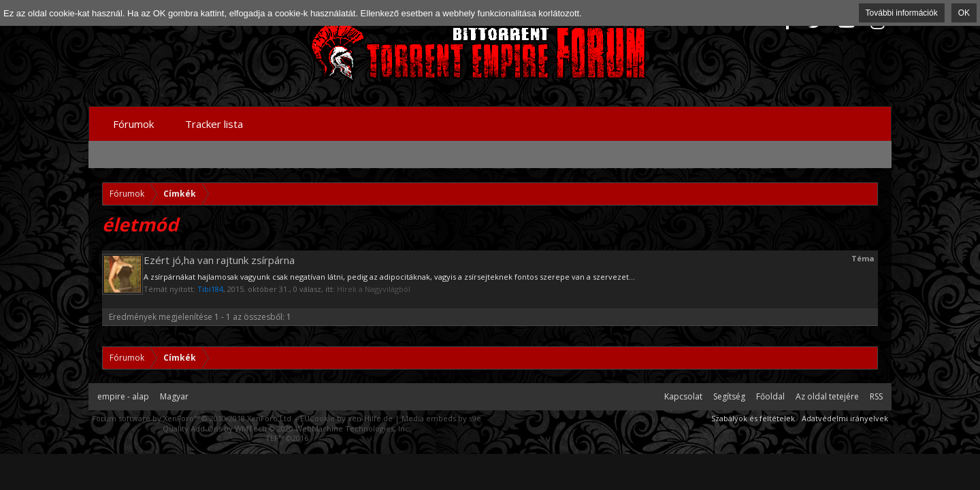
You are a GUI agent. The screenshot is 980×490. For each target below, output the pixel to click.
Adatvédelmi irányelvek (845, 418)
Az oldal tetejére (827, 396)
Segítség (729, 396)
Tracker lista (214, 124)
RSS (876, 396)
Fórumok (133, 124)
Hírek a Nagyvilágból (374, 289)
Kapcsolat (683, 396)
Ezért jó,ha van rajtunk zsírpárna (219, 260)
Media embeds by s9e (441, 418)
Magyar (174, 396)
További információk (902, 13)
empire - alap (123, 396)
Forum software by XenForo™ (193, 418)
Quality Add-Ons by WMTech (287, 428)
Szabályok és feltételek (753, 418)
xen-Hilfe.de (370, 418)
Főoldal (770, 396)
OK (964, 13)
